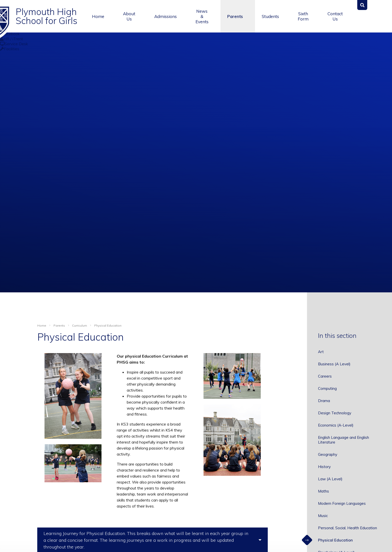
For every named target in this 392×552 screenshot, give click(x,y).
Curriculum (79, 325)
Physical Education (108, 325)
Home (42, 325)
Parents (59, 325)
